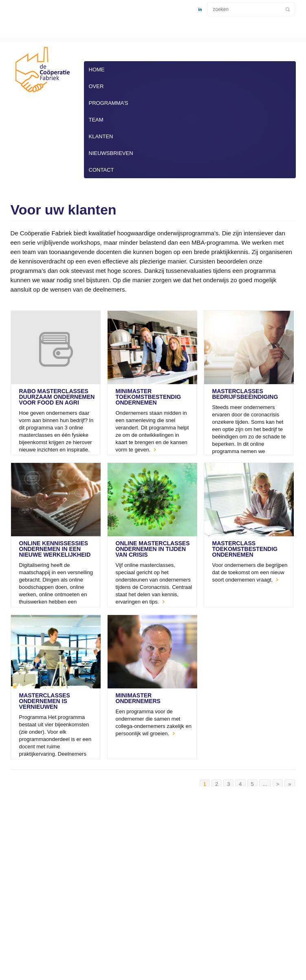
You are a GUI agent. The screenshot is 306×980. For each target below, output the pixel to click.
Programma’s (109, 103)
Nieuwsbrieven (111, 153)
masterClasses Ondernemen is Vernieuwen (45, 701)
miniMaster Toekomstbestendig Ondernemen (149, 397)
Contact (101, 170)
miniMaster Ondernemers (138, 698)
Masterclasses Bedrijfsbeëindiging (245, 394)
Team (96, 120)
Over (96, 86)
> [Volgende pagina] (278, 784)
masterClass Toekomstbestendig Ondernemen (245, 549)
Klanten (101, 136)
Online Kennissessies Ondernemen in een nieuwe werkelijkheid (55, 549)
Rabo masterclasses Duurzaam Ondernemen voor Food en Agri (57, 397)
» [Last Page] (289, 784)
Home (97, 70)
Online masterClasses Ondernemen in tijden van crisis (153, 549)
